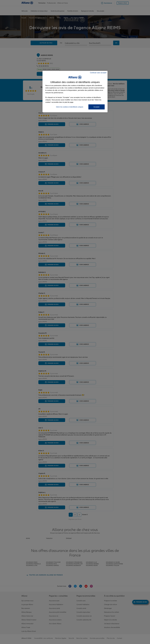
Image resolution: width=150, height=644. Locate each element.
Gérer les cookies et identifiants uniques (70, 107)
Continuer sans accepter (98, 73)
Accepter (96, 107)
